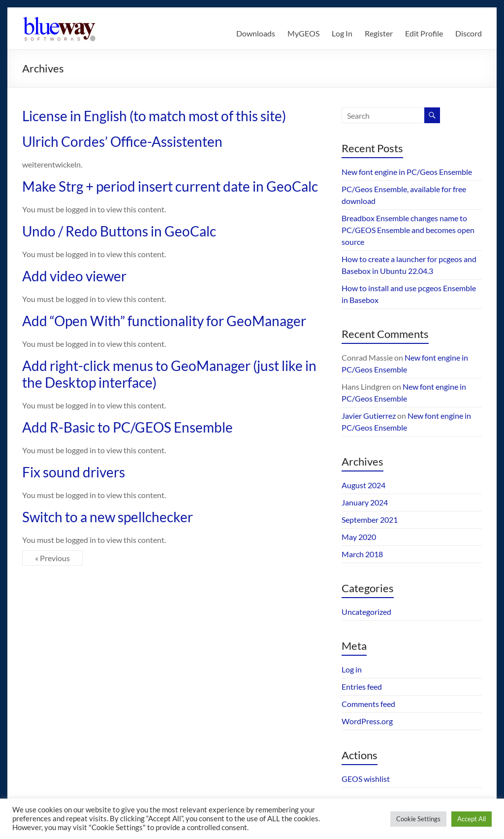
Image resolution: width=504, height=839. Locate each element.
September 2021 (370, 520)
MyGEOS (303, 33)
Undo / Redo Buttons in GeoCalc (119, 231)
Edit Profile (424, 33)
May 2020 (359, 537)
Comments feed (368, 704)
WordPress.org (367, 721)
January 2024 (365, 502)
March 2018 (362, 554)
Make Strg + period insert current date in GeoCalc (170, 186)
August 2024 (363, 485)
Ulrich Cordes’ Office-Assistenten (122, 141)
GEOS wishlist (366, 779)
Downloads (256, 33)
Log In (342, 33)
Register (379, 33)
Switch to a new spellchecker (108, 517)
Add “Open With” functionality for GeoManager (164, 321)
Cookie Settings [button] (418, 819)
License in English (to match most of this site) (154, 116)
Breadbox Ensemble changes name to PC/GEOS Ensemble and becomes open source (408, 230)
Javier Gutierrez (369, 416)
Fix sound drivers (74, 472)
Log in (352, 669)
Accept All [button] (472, 819)
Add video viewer (74, 276)
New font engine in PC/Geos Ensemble (407, 172)
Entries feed (362, 687)
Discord (469, 33)
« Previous (52, 558)
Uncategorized (366, 612)
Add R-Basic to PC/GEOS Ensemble (127, 427)
